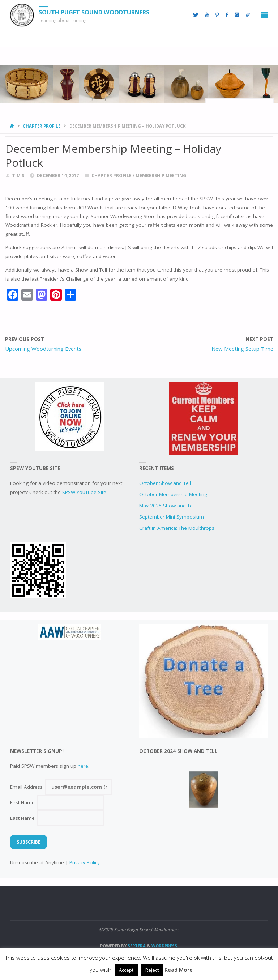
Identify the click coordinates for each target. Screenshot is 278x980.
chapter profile (42, 126)
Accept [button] (126, 970)
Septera (136, 946)
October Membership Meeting (173, 494)
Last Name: (57, 818)
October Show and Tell (165, 483)
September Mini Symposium (172, 517)
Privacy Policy (85, 862)
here (83, 766)
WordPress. (165, 946)
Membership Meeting (161, 176)
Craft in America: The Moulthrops (177, 528)
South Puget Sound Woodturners (94, 12)
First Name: (57, 802)
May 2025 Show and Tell (167, 506)
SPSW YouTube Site (84, 492)
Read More (179, 970)
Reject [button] (152, 970)
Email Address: (61, 787)
